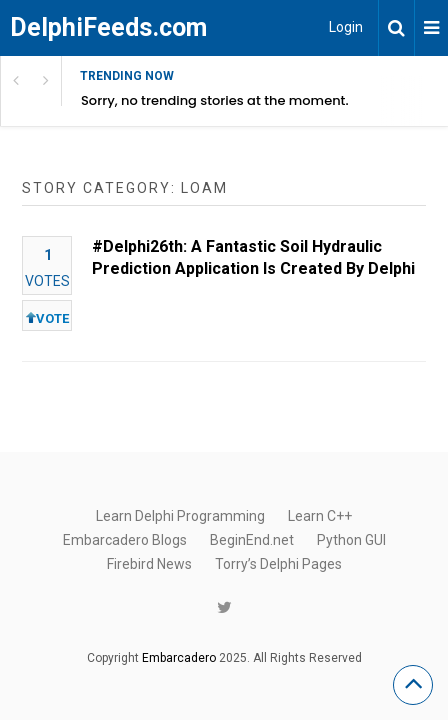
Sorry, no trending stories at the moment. (215, 100)
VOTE (47, 318)
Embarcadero (179, 658)
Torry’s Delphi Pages (278, 564)
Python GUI (351, 540)
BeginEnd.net (252, 540)
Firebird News (149, 564)
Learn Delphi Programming (180, 516)
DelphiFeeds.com (108, 27)
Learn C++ (320, 516)
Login (346, 27)
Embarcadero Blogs (125, 540)
